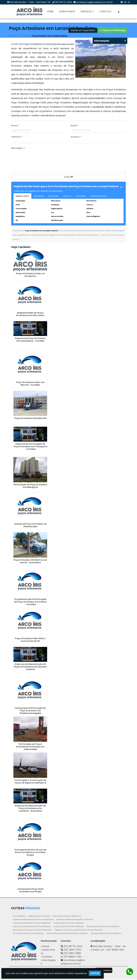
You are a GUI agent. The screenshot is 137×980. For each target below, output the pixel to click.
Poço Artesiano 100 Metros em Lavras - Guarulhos (30, 562)
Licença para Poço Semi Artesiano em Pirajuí (30, 891)
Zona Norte (39, 196)
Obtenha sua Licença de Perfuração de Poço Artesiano (79, 930)
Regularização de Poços (39, 916)
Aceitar (95, 973)
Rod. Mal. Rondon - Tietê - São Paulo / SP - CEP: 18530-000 (108, 948)
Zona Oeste (53, 196)
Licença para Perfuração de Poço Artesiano (32, 927)
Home (50, 11)
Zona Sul (67, 196)
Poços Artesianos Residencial (30, 419)
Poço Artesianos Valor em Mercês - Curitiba (30, 384)
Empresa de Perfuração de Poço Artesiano (75, 920)
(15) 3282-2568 (72, 954)
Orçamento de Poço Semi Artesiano (28, 934)
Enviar (69, 177)
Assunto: (76, 137)
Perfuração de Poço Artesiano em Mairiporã (30, 486)
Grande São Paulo (98, 196)
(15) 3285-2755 (72, 950)
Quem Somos (67, 11)
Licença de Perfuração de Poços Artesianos (32, 923)
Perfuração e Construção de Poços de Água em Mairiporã (30, 782)
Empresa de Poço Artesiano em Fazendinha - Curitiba (30, 340)
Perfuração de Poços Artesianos (67, 916)
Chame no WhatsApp (113, 31)
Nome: (15, 126)
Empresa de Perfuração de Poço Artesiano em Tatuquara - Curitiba (30, 447)
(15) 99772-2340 (63, 2)
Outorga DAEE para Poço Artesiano (106, 934)
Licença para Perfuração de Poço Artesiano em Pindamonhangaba (30, 711)
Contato (105, 11)
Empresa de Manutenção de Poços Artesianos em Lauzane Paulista (30, 667)
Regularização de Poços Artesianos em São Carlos (30, 314)
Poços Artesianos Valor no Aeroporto (30, 275)
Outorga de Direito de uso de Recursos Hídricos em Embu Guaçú (30, 853)
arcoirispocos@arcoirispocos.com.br (94, 2)
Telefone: (17, 137)
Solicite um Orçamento (83, 31)
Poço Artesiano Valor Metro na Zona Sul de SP (30, 640)
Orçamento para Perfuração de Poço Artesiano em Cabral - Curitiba (30, 602)
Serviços (87, 11)
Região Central (22, 196)
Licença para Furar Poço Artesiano (69, 923)
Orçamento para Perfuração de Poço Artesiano (67, 934)
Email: (74, 126)
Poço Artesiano (19, 916)
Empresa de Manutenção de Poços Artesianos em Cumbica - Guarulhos (30, 809)
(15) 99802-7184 (73, 957)
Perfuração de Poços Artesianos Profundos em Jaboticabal (30, 747)
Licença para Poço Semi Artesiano (69, 927)
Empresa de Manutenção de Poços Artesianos (33, 920)
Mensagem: (18, 148)
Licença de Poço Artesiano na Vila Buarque (30, 526)
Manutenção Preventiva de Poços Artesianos (32, 930)
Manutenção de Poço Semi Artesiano (103, 927)
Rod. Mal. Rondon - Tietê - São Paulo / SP (30, 2)
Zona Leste (81, 196)
